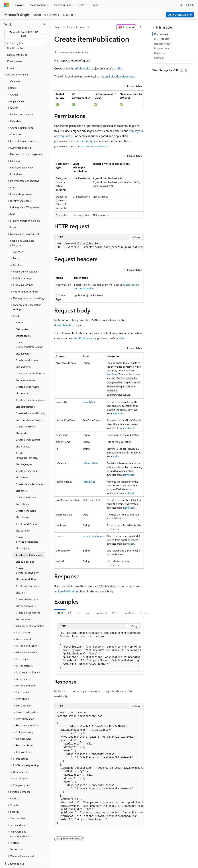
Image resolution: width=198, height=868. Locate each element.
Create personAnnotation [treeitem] (30, 472)
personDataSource (93, 536)
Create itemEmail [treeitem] (25, 414)
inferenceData (91, 463)
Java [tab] (88, 613)
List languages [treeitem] (24, 452)
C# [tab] (70, 613)
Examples (159, 58)
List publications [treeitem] (25, 549)
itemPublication (81, 68)
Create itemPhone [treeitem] (26, 498)
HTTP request (162, 39)
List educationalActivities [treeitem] (30, 407)
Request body (162, 48)
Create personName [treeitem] (27, 458)
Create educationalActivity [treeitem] (31, 401)
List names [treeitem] (22, 465)
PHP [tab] (115, 613)
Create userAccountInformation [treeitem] (30, 332)
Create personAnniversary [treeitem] (30, 361)
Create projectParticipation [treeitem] (27, 527)
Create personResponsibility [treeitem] (27, 558)
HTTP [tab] (60, 613)
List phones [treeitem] (22, 505)
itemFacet (112, 374)
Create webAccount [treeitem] (27, 587)
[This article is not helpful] (186, 70)
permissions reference (94, 146)
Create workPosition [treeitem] (27, 511)
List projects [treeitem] (23, 536)
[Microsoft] (7, 5)
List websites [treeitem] (23, 607)
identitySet (89, 402)
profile (118, 68)
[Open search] (181, 5)
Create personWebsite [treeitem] (28, 600)
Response (160, 53)
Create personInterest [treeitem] (28, 427)
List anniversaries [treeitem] (25, 368)
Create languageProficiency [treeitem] (27, 443)
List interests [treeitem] (23, 434)
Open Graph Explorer (180, 15)
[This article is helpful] (182, 70)
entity (116, 456)
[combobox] (25, 34)
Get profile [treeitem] (22, 317)
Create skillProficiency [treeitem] (28, 573)
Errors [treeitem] (11, 55)
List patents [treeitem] (22, 491)
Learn (58, 27)
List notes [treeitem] (21, 478)
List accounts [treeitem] (23, 341)
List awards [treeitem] (22, 381)
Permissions (161, 34)
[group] (99, 650)
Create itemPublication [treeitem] (29, 542)
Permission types (86, 141)
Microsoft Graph (76, 27)
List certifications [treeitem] (25, 394)
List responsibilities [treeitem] (26, 567)
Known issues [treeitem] (15, 49)
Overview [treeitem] (15, 69)
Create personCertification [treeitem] (30, 387)
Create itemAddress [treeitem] (27, 348)
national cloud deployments (117, 76)
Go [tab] (78, 613)
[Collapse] (44, 24)
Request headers (163, 44)
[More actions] (141, 27)
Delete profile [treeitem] (23, 323)
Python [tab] (144, 613)
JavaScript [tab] (101, 613)
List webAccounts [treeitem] (26, 593)
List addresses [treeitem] (24, 354)
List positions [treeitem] (23, 518)
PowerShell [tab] (128, 613)
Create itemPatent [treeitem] (26, 485)
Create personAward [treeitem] (27, 374)
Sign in (190, 5)
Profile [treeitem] (19, 310)
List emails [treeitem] (22, 421)
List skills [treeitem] (21, 580)
